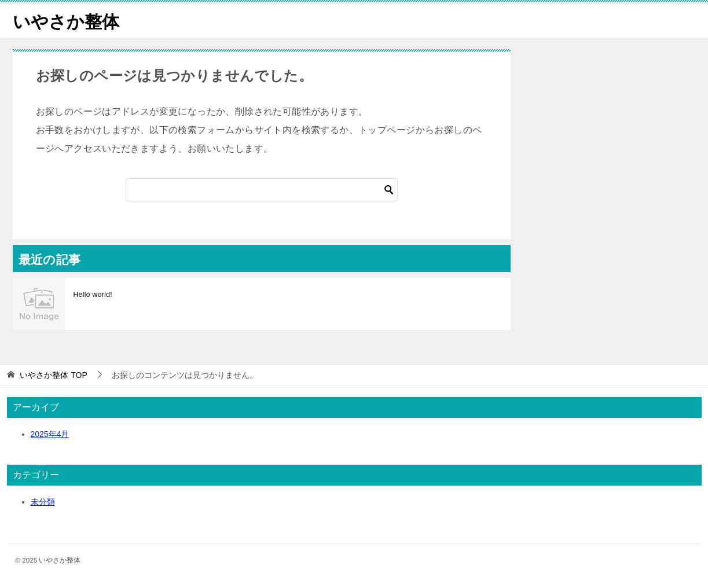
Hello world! (93, 295)
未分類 (43, 502)
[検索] (262, 190)
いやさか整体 (66, 20)
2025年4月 (50, 434)
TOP (53, 375)
